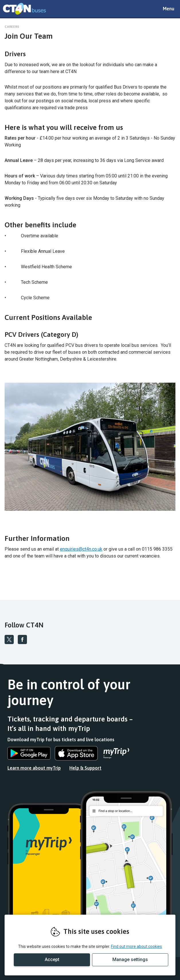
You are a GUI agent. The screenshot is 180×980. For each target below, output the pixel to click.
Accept (52, 960)
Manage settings (130, 960)
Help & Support (85, 768)
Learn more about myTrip (34, 768)
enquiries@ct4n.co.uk (81, 549)
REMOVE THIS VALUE (24, 9)
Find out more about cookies (136, 946)
